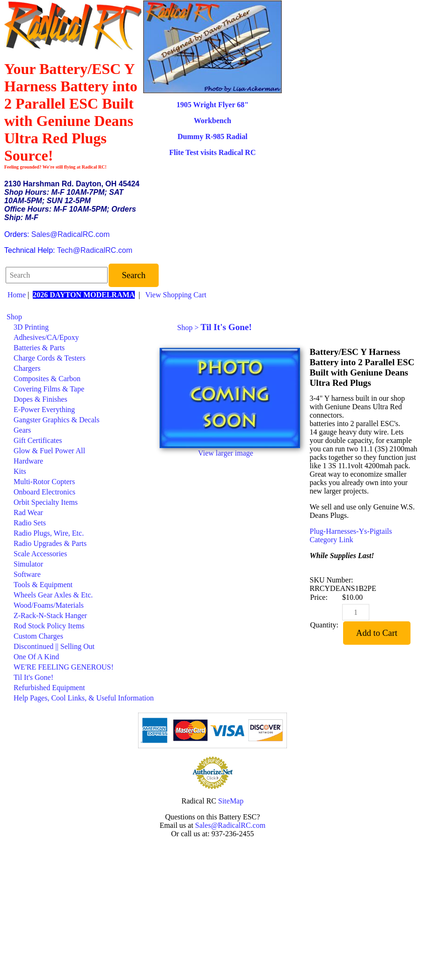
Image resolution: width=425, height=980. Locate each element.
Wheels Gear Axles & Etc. (53, 595)
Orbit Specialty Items (46, 502)
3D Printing (31, 327)
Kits (20, 471)
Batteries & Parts (39, 348)
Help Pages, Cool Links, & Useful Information (84, 698)
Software (27, 574)
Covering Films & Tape (49, 389)
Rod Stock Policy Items (49, 626)
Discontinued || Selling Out (54, 646)
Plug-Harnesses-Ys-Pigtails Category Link (351, 535)
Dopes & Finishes (40, 399)
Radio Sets (30, 523)
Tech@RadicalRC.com (95, 250)
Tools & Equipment (43, 585)
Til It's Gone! (33, 677)
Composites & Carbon (47, 379)
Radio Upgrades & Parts (50, 543)
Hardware (28, 461)
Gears (22, 430)
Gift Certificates (38, 440)
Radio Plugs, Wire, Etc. (49, 533)
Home (17, 295)
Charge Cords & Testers (49, 358)
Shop (14, 317)
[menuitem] (80, 317)
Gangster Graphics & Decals (57, 420)
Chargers (27, 368)
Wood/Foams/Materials (49, 605)
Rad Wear (28, 512)
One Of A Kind (36, 657)
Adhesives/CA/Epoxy (46, 337)
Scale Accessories (40, 554)
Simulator (28, 564)
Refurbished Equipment (49, 688)
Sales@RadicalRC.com (70, 234)
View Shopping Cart (176, 295)
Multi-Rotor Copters (44, 482)
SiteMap (231, 801)
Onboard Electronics (44, 492)
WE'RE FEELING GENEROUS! (64, 667)
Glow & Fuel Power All (49, 451)
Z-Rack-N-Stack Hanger (50, 615)
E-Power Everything (44, 409)
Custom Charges (38, 636)
